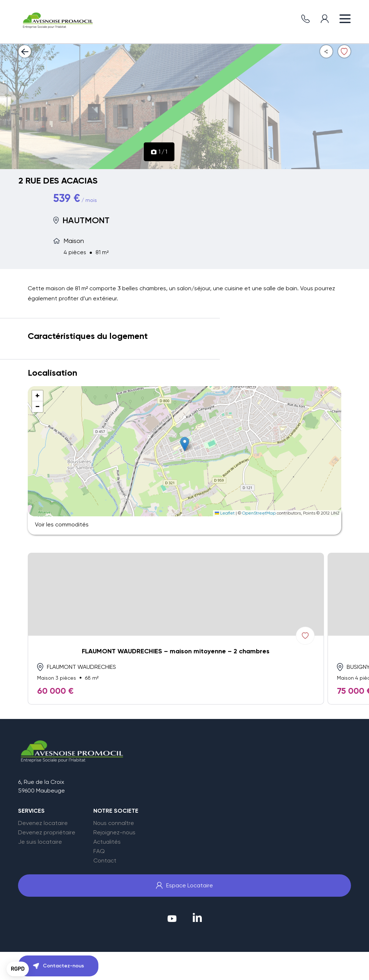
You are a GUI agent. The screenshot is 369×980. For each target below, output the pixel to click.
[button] (185, 444)
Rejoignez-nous (114, 833)
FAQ (99, 851)
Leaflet (225, 513)
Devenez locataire (43, 823)
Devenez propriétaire (47, 833)
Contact (105, 861)
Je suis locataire (40, 842)
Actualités (107, 842)
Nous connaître (114, 823)
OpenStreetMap (259, 513)
